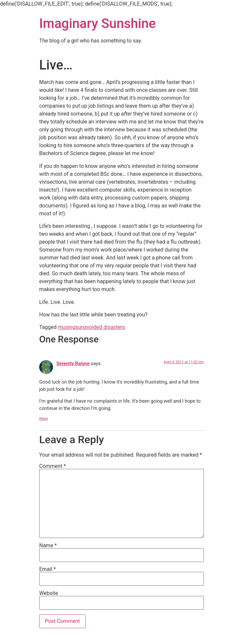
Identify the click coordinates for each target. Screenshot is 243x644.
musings (68, 327)
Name (48, 546)
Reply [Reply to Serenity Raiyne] (44, 419)
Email (47, 569)
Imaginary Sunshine (97, 24)
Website (49, 593)
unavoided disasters (102, 327)
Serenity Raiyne (73, 364)
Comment (53, 466)
